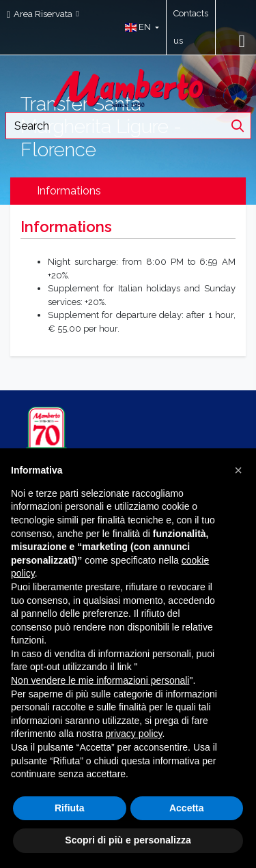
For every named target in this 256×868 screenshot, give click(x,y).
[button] (139, 27)
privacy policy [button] (134, 734)
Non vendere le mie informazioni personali (100, 680)
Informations (69, 191)
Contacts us (191, 27)
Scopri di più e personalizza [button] (128, 840)
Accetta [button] (187, 808)
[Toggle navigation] (242, 41)
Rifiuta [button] (70, 808)
